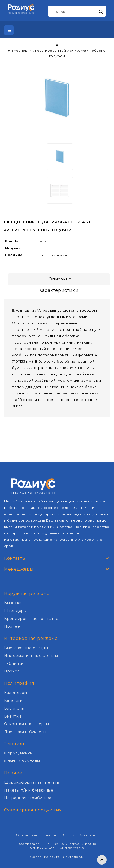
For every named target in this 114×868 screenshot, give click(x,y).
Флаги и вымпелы (22, 761)
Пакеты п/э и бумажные (29, 790)
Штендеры (15, 611)
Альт (44, 241)
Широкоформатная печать (31, 782)
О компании (27, 835)
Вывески (13, 603)
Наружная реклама (27, 594)
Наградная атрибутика (28, 798)
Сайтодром (73, 857)
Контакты (87, 835)
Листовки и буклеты (25, 732)
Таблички (14, 663)
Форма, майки (18, 753)
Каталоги (13, 700)
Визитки (13, 716)
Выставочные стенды (26, 648)
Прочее (12, 626)
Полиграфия (19, 683)
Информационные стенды (31, 656)
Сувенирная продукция (33, 810)
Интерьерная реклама (31, 638)
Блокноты (14, 708)
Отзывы (68, 835)
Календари (15, 693)
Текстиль (15, 744)
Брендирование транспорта (33, 619)
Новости (50, 835)
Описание (60, 279)
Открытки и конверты (26, 724)
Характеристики (59, 290)
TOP (102, 860)
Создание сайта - (47, 857)
